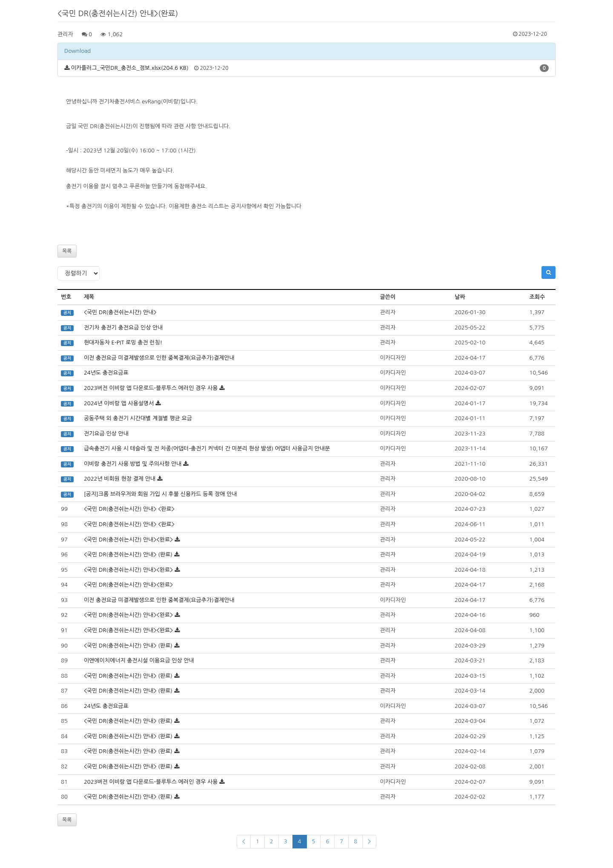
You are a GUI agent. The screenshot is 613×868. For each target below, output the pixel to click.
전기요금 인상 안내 (106, 434)
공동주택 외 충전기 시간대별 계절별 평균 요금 (138, 418)
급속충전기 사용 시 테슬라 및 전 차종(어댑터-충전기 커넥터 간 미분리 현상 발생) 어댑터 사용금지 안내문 (207, 448)
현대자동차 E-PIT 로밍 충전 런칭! (123, 342)
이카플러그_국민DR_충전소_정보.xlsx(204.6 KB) (130, 68)
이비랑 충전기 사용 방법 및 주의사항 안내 (133, 464)
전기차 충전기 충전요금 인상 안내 (123, 328)
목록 (67, 251)
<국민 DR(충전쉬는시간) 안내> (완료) (128, 554)
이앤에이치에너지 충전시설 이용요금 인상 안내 (139, 660)
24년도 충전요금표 (106, 373)
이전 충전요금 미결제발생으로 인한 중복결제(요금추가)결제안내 (159, 358)
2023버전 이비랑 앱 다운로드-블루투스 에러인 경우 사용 (151, 388)
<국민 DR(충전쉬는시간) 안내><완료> (128, 540)
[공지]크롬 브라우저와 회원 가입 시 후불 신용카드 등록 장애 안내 (160, 494)
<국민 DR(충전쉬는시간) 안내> (120, 312)
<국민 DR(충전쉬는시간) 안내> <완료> (129, 509)
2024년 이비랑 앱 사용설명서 (119, 403)
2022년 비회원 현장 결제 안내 (120, 479)
